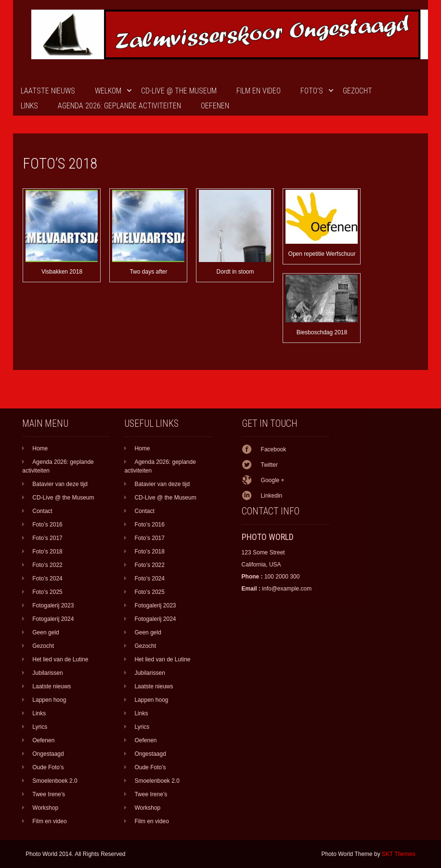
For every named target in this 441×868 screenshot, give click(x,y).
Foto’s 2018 (47, 552)
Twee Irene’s (49, 794)
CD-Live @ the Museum (179, 91)
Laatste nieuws (48, 91)
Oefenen (215, 106)
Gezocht (357, 91)
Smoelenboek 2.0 (55, 781)
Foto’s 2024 (47, 579)
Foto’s (312, 91)
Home (40, 448)
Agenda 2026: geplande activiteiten (119, 106)
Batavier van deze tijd (60, 484)
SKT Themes (399, 854)
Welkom (108, 91)
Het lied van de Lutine (60, 659)
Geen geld (45, 632)
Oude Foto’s (48, 767)
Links (29, 106)
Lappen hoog (49, 700)
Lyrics (40, 727)
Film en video (259, 91)
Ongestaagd (48, 754)
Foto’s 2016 (47, 525)
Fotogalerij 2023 (53, 605)
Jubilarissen (47, 673)
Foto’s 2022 (47, 565)
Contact (42, 511)
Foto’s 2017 (47, 538)
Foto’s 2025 (47, 592)
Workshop (45, 808)
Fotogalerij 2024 (53, 619)
